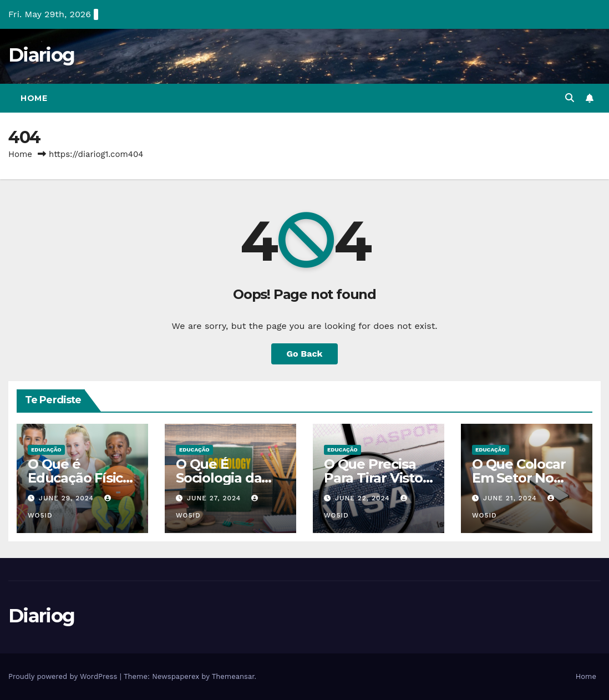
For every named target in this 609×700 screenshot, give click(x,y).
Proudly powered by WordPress (64, 676)
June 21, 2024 (511, 498)
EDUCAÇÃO (46, 450)
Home (34, 98)
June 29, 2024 (68, 498)
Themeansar (233, 676)
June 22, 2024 (364, 498)
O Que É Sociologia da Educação (219, 478)
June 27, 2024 (215, 498)
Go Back (305, 354)
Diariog (41, 55)
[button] (570, 98)
